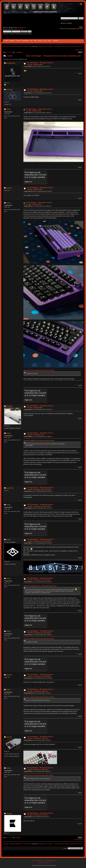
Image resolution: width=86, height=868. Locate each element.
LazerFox (10, 488)
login (19, 27)
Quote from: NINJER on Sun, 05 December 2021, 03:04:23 (39, 441)
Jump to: (65, 848)
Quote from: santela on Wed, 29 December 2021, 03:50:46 (39, 697)
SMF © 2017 (43, 860)
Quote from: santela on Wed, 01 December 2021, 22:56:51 (39, 370)
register (24, 27)
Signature (41, 46)
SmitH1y (10, 90)
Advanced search (65, 21)
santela (9, 188)
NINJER (9, 406)
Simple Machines (51, 860)
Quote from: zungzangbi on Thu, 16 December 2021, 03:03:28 (40, 586)
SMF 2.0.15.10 (36, 860)
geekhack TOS (75, 28)
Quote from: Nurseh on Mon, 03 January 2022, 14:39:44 (38, 775)
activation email (18, 29)
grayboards (11, 63)
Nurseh (9, 737)
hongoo (9, 813)
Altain (8, 540)
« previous (77, 50)
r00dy (8, 109)
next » (82, 50)
